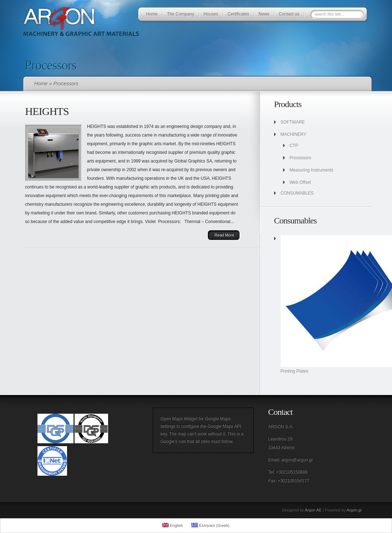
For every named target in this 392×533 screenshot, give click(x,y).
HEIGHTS (47, 111)
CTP (294, 146)
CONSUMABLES (297, 193)
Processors (300, 158)
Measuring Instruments (312, 170)
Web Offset (300, 182)
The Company (181, 14)
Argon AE (313, 510)
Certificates (239, 14)
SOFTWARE (293, 122)
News (264, 14)
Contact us (289, 14)
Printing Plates (295, 371)
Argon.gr (354, 510)
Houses (211, 14)
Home (152, 14)
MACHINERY (294, 134)
